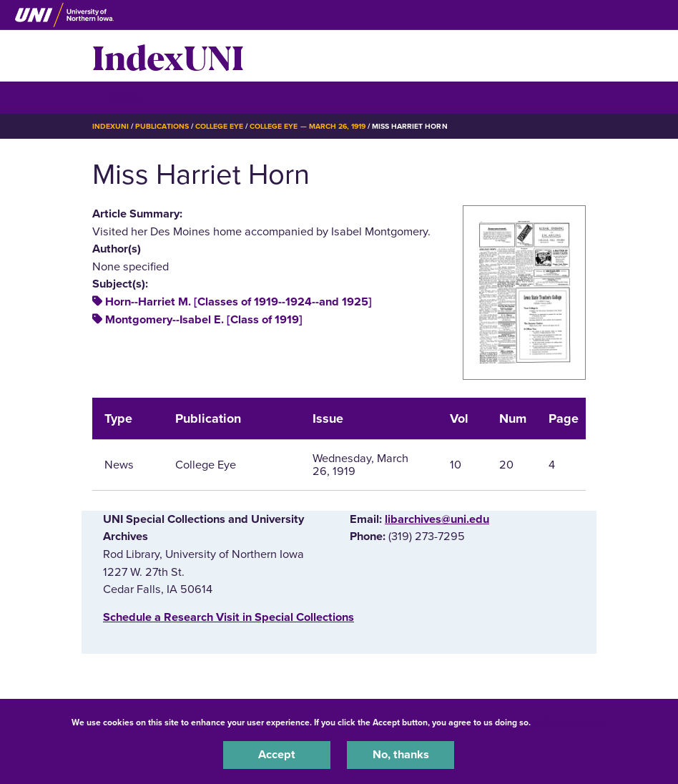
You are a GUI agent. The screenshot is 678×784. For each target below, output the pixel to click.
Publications (162, 126)
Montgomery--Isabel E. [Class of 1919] (204, 320)
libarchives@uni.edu (437, 519)
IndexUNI (168, 56)
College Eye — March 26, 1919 (308, 126)
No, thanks (401, 755)
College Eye (219, 126)
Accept (277, 755)
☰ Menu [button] (118, 97)
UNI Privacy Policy (571, 722)
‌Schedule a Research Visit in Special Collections (229, 617)
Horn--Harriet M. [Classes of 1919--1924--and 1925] (239, 302)
